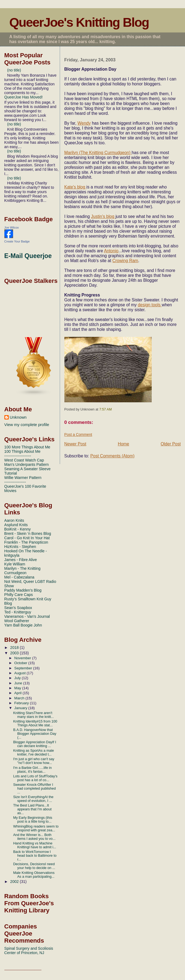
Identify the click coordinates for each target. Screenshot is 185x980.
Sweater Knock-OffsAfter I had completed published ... (34, 789)
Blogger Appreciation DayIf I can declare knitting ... (35, 744)
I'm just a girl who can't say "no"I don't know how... (34, 761)
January (21, 708)
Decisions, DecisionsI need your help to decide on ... (34, 866)
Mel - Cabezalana (19, 577)
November (23, 658)
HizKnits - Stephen (20, 547)
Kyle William (15, 564)
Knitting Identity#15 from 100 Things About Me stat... (35, 723)
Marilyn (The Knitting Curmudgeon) (98, 153)
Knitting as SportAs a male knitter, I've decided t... (34, 753)
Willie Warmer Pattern (23, 478)
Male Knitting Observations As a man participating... (34, 875)
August (20, 673)
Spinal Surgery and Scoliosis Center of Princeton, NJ (29, 951)
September (24, 668)
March (20, 698)
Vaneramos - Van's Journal (27, 616)
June (19, 683)
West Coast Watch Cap (24, 460)
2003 (15, 653)
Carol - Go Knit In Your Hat (27, 538)
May (18, 688)
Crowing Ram (125, 261)
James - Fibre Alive (21, 560)
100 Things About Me (23, 451)
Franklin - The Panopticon (26, 542)
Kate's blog (75, 187)
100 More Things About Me (27, 447)
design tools (150, 305)
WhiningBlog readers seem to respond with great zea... (36, 828)
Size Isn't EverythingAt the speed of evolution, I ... (33, 799)
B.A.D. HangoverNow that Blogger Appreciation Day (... (35, 734)
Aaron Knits (14, 520)
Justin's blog (103, 216)
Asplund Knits (16, 525)
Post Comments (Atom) (112, 456)
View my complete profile (27, 425)
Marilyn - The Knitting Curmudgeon (23, 571)
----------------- (15, 482)
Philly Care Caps (19, 595)
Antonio (111, 251)
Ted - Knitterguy (18, 612)
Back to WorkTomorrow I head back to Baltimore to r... (35, 856)
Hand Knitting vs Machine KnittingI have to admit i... (35, 845)
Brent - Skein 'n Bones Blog (28, 534)
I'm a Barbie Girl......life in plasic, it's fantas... (32, 770)
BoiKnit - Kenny (18, 529)
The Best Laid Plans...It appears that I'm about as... (32, 809)
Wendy (84, 123)
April (18, 693)
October (21, 663)
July (18, 678)
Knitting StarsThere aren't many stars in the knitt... (33, 715)
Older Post (171, 444)
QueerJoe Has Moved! (24, 97)
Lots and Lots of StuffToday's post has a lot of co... (35, 778)
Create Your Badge (17, 241)
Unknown (18, 417)
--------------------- (18, 456)
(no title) (14, 70)
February (22, 703)
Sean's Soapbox (18, 608)
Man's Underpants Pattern (27, 464)
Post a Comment (78, 435)
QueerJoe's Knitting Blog (79, 22)
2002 (15, 882)
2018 (15, 648)
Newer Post (75, 444)
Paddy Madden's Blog (23, 590)
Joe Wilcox (12, 227)
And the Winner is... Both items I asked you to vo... (34, 837)
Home (124, 444)
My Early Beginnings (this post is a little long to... (33, 820)
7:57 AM (106, 409)
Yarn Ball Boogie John (23, 625)
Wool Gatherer (17, 621)
